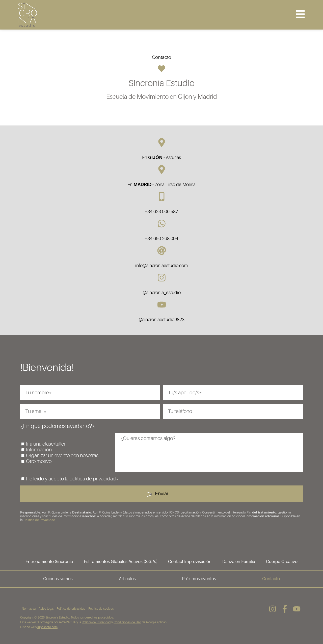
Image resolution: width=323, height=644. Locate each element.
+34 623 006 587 (161, 212)
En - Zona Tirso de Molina (161, 185)
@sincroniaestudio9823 (161, 320)
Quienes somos (58, 579)
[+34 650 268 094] (162, 224)
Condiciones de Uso (127, 622)
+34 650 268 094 (161, 239)
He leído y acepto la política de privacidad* (72, 479)
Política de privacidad (71, 609)
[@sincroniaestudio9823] (162, 305)
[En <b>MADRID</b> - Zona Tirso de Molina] (162, 170)
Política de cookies (101, 609)
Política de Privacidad (39, 520)
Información (39, 450)
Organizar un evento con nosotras (62, 456)
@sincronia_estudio (162, 293)
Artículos (127, 579)
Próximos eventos (199, 579)
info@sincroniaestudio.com (161, 266)
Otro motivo (39, 461)
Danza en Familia (239, 562)
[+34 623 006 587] (162, 197)
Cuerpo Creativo (282, 562)
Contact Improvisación (190, 562)
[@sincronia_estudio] (162, 278)
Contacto (271, 579)
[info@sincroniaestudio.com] (162, 251)
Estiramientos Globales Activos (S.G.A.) (121, 562)
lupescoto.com (47, 627)
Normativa (29, 609)
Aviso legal (46, 609)
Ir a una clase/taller (46, 444)
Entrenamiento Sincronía (49, 562)
